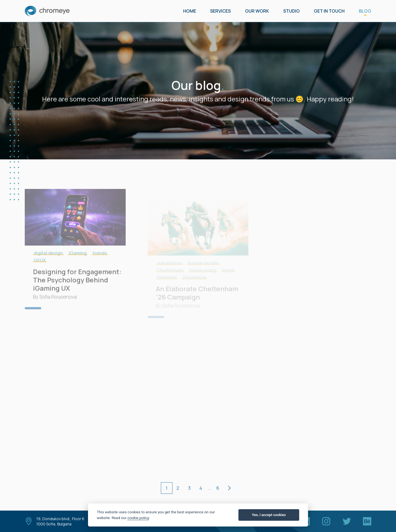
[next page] (229, 488)
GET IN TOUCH (329, 11)
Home (190, 11)
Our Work (257, 11)
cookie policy (138, 518)
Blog (365, 11)
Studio (291, 11)
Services (220, 11)
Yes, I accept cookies (269, 515)
